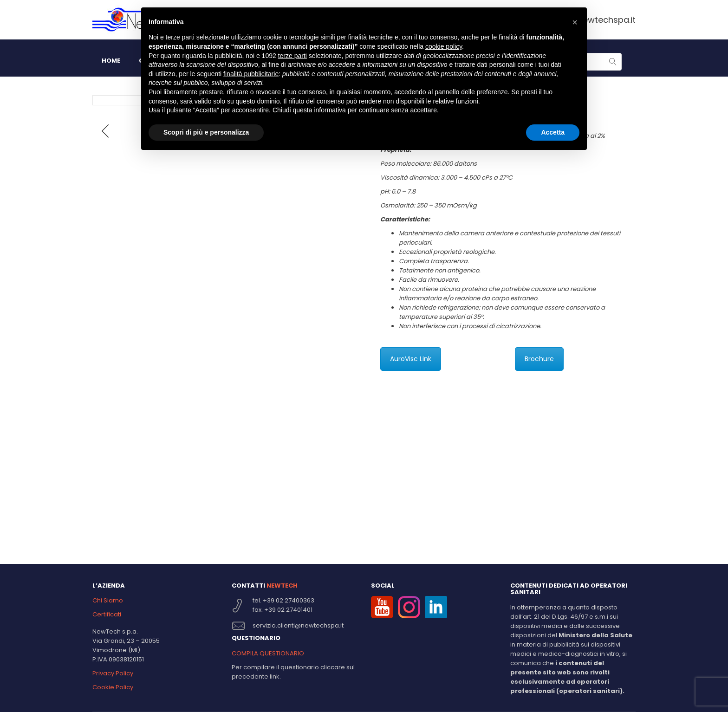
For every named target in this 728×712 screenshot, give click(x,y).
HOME (111, 61)
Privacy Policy (113, 673)
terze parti (292, 56)
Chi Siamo (108, 600)
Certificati (107, 614)
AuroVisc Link (411, 359)
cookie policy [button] (444, 46)
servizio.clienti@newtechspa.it (298, 625)
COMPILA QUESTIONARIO (268, 653)
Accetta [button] (553, 132)
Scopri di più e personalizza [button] (206, 132)
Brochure (539, 359)
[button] (575, 22)
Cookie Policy (113, 687)
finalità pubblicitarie (251, 74)
